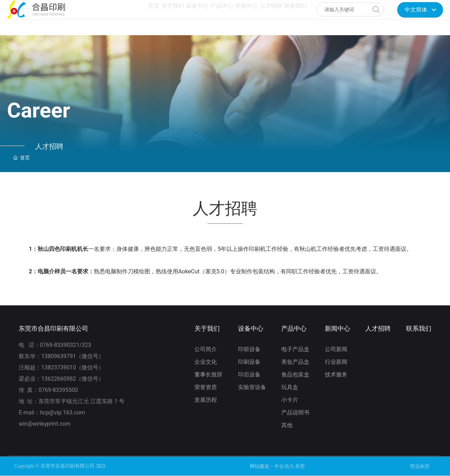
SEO (101, 466)
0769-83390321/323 (66, 345)
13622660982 (59, 379)
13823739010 (59, 367)
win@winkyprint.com (45, 424)
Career (39, 110)
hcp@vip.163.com (62, 412)
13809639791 (59, 356)
